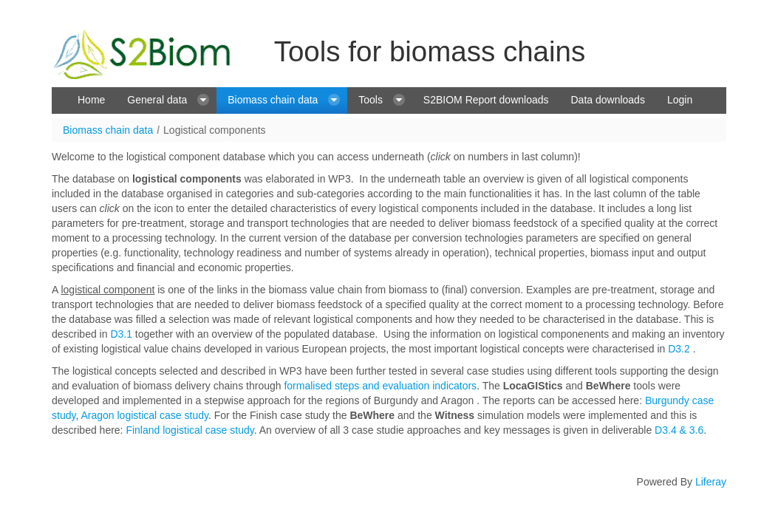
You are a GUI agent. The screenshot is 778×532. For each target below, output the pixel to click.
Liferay (711, 482)
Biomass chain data (108, 130)
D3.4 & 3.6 (678, 430)
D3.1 (121, 334)
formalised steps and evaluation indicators (380, 386)
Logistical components (215, 130)
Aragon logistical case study (144, 415)
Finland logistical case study (190, 430)
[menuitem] (91, 100)
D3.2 (679, 349)
